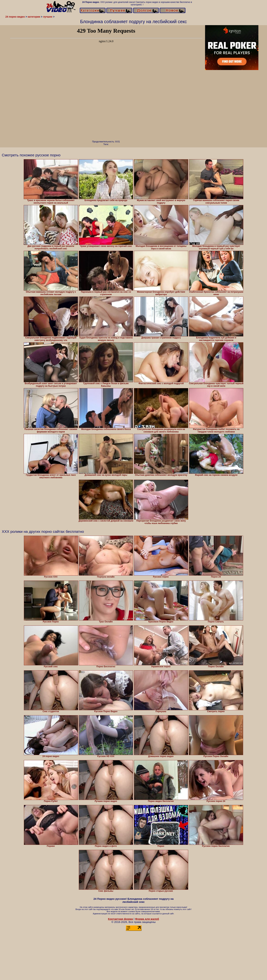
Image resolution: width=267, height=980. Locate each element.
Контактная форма (120, 919)
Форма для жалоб (147, 919)
